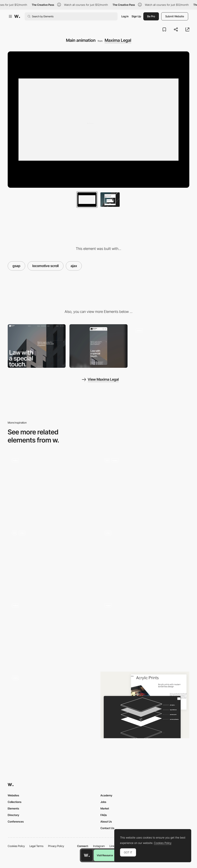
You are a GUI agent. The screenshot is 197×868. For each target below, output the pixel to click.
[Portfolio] (160, 346)
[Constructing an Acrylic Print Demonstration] (145, 705)
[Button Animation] (145, 624)
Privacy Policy (56, 846)
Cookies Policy (16, 846)
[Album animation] (145, 484)
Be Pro (151, 16)
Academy (106, 795)
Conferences (16, 821)
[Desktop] (37, 346)
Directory (13, 815)
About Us (106, 821)
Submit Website (175, 16)
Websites (13, 795)
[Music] (52, 632)
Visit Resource (105, 855)
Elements (13, 808)
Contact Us (107, 828)
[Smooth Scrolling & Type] (52, 487)
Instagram (99, 846)
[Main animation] (52, 560)
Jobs (103, 802)
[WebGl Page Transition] (145, 560)
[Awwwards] (17, 16)
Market (105, 808)
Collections (15, 802)
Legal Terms (36, 846)
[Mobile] (98, 346)
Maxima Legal (118, 40)
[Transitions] (52, 705)
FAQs (104, 815)
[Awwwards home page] (87, 855)
